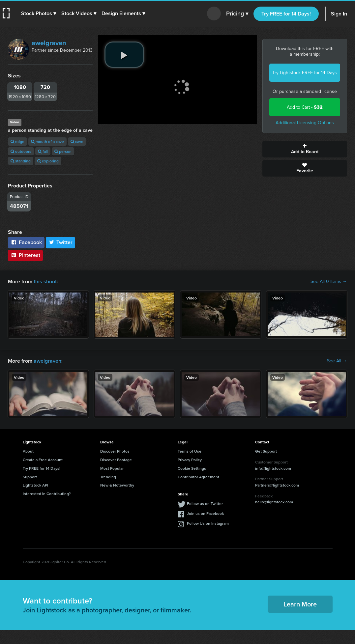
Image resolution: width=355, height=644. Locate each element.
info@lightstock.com (273, 468)
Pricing (237, 14)
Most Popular (112, 468)
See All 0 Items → (329, 282)
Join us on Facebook (205, 513)
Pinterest (25, 255)
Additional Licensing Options (305, 123)
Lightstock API (35, 485)
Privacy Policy (190, 460)
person (63, 151)
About (28, 451)
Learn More (300, 604)
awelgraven (49, 43)
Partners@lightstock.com (277, 485)
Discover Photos (115, 451)
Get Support (266, 451)
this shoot (45, 281)
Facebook (26, 242)
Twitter (61, 242)
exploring (48, 161)
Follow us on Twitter (205, 504)
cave (77, 141)
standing (21, 161)
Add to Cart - (305, 107)
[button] (39, 14)
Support (30, 477)
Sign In (339, 14)
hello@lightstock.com (274, 502)
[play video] (124, 55)
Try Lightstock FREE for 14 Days (305, 73)
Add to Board (305, 149)
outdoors (21, 151)
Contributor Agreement (198, 477)
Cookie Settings (192, 468)
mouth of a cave (47, 141)
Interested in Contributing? (47, 494)
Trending (108, 477)
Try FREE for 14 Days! (286, 14)
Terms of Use (190, 451)
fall (43, 151)
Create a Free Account (43, 460)
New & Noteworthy (117, 485)
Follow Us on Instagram (208, 523)
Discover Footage (116, 460)
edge (17, 141)
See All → (337, 361)
